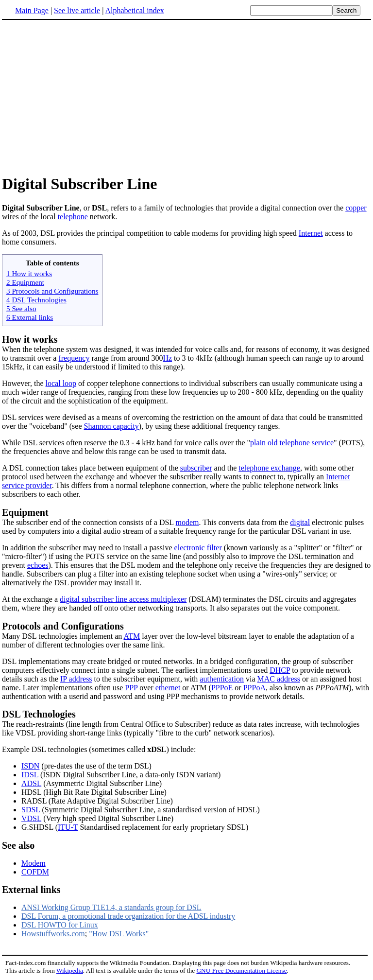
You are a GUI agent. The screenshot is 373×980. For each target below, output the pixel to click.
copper (356, 208)
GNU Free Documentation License (241, 971)
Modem (34, 863)
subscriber (196, 468)
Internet (311, 233)
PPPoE (222, 688)
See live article (77, 10)
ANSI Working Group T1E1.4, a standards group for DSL (111, 907)
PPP (131, 688)
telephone (73, 217)
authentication (222, 679)
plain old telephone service (292, 443)
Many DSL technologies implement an (63, 636)
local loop (61, 383)
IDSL (30, 775)
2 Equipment (25, 282)
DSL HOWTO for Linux (60, 925)
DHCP (280, 670)
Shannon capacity (111, 426)
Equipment (25, 512)
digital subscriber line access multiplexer (123, 599)
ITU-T (68, 827)
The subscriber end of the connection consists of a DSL (89, 522)
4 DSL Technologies (36, 300)
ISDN (30, 766)
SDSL (31, 810)
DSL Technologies (39, 714)
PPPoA (254, 688)
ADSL (31, 783)
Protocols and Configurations (63, 626)
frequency (74, 358)
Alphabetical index (134, 10)
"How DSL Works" (119, 934)
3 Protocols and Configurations (52, 291)
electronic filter (198, 548)
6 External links (30, 317)
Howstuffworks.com (53, 934)
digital (300, 522)
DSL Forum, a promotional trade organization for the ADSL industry (128, 916)
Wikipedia (70, 971)
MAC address (279, 679)
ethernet (168, 688)
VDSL (31, 818)
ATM (132, 636)
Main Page (32, 10)
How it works (30, 339)
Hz (167, 358)
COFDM (35, 872)
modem (187, 522)
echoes (38, 565)
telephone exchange (269, 468)
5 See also (21, 308)
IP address (76, 679)
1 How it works (29, 273)
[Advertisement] (186, 97)
